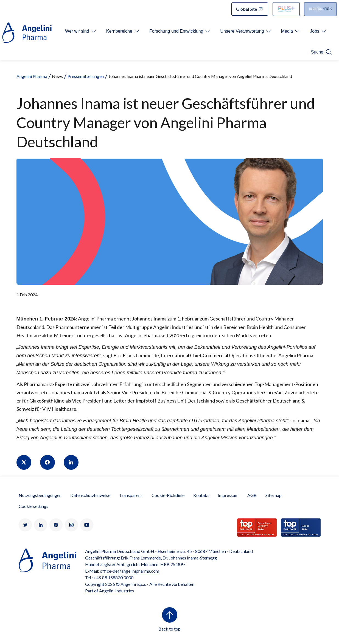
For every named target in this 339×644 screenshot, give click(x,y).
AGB (252, 495)
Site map (274, 495)
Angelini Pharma (32, 76)
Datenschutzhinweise (90, 495)
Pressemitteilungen (86, 76)
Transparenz (131, 495)
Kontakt (201, 495)
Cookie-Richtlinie (168, 495)
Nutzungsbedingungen (40, 495)
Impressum (228, 495)
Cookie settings (33, 506)
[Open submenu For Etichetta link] (81, 31)
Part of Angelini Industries (110, 591)
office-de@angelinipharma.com (130, 571)
